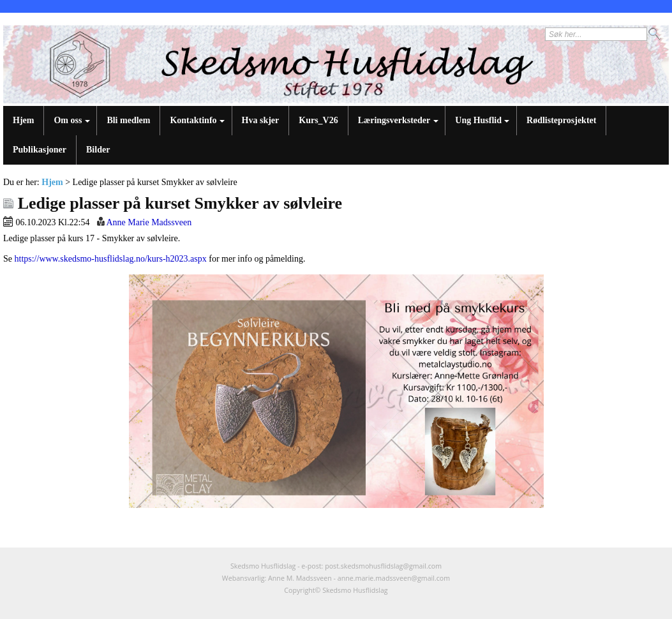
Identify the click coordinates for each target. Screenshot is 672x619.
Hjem (23, 120)
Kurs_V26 (318, 120)
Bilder (98, 150)
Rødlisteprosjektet (561, 120)
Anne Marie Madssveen (149, 222)
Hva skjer (261, 120)
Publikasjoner (40, 150)
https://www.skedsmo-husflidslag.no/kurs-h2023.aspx (111, 259)
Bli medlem (128, 120)
